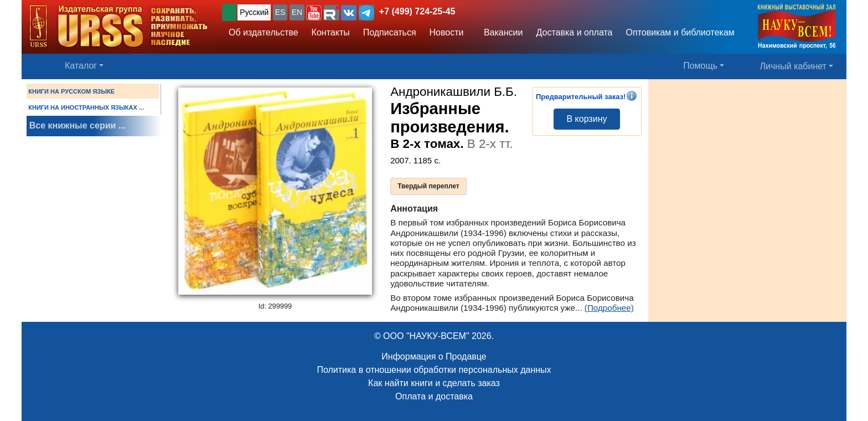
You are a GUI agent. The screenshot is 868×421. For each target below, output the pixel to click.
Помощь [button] (700, 66)
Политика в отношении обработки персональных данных (434, 370)
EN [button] (297, 12)
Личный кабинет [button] (793, 66)
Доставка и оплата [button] (574, 32)
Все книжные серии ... (77, 125)
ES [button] (280, 12)
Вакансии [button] (500, 32)
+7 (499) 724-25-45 (417, 11)
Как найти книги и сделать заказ (434, 383)
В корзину (587, 119)
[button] (314, 13)
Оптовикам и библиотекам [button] (680, 32)
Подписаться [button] (390, 32)
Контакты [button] (331, 32)
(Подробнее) (609, 308)
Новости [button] (447, 32)
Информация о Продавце (434, 356)
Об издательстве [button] (263, 32)
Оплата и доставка (434, 396)
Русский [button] (254, 12)
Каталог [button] (81, 66)
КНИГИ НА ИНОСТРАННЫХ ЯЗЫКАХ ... (86, 107)
